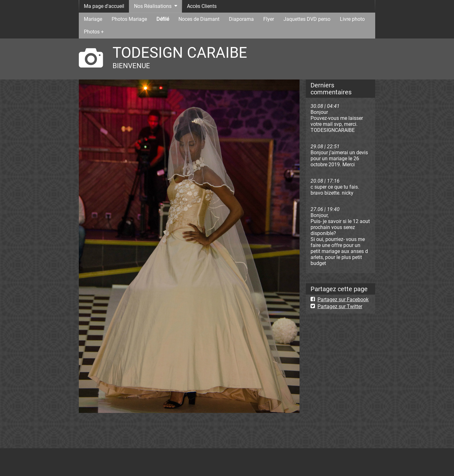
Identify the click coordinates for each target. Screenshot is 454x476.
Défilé (163, 19)
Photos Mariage (129, 19)
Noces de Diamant (199, 19)
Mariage (93, 19)
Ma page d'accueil (104, 6)
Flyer (269, 19)
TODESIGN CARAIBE (180, 53)
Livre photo (352, 19)
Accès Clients (202, 6)
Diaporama (241, 19)
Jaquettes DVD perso (307, 19)
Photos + (94, 32)
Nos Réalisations (153, 6)
